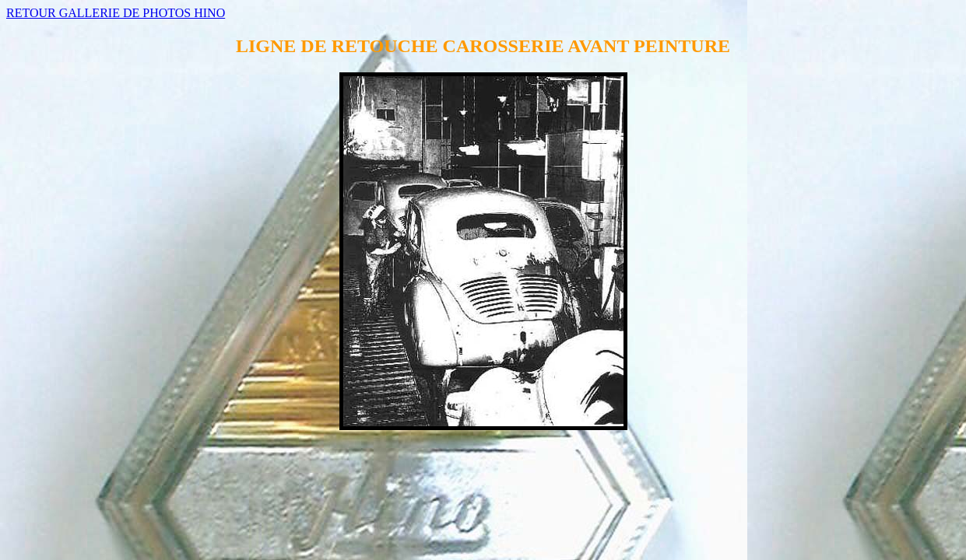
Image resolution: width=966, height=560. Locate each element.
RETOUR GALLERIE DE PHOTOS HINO (116, 13)
